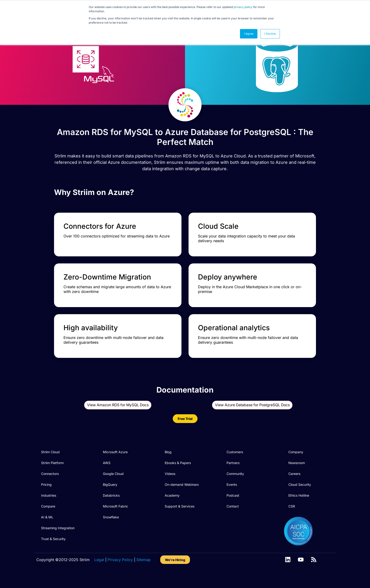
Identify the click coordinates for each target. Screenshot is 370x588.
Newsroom (297, 475)
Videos (170, 486)
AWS (107, 475)
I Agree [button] (249, 34)
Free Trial (185, 431)
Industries (49, 508)
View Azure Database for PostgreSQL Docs (252, 417)
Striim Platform (52, 475)
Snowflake (111, 529)
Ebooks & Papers (178, 475)
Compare (48, 518)
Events (232, 497)
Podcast (233, 508)
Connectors (50, 486)
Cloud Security (300, 497)
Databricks (111, 508)
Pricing (46, 497)
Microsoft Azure (115, 464)
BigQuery (110, 497)
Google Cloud (113, 486)
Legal (99, 572)
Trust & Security (53, 551)
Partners (233, 475)
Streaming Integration (58, 540)
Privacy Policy (120, 572)
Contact (233, 518)
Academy (172, 508)
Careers (294, 486)
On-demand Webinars (182, 497)
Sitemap (144, 572)
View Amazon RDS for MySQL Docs (118, 417)
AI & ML (47, 529)
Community (235, 486)
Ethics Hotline (299, 508)
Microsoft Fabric (116, 518)
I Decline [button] (270, 34)
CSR (292, 518)
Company (296, 464)
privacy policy (243, 7)
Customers (235, 464)
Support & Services (180, 518)
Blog (168, 464)
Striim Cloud (50, 464)
